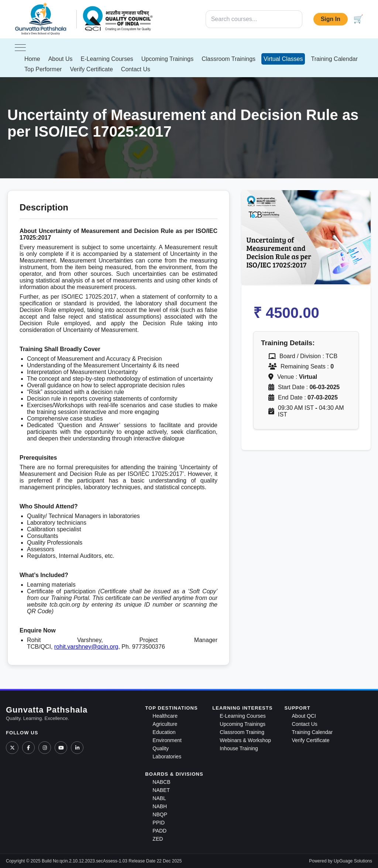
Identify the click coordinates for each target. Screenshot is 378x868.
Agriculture (165, 724)
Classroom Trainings (228, 59)
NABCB (161, 782)
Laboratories (167, 757)
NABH (160, 806)
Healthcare (165, 716)
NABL (159, 798)
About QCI (304, 716)
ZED (158, 839)
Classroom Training (242, 732)
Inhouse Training (239, 748)
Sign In (331, 19)
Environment (167, 740)
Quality (161, 748)
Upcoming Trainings (167, 59)
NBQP (160, 814)
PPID (159, 823)
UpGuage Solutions (353, 861)
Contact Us (136, 69)
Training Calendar (334, 59)
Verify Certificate (91, 69)
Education (164, 732)
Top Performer (43, 69)
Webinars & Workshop (245, 740)
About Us (61, 59)
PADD (159, 831)
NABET (161, 790)
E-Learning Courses (107, 59)
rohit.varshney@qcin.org (86, 647)
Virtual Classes (283, 59)
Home (32, 59)
